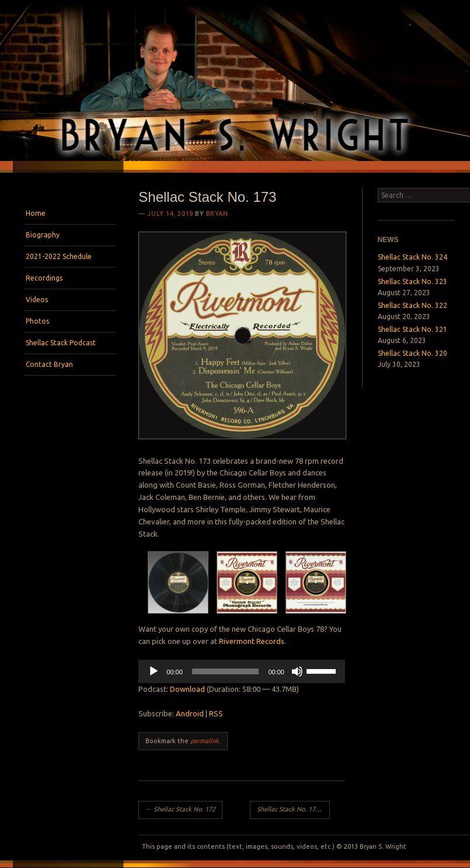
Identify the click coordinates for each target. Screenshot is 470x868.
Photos (37, 321)
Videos (37, 300)
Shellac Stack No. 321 (412, 329)
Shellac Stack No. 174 (292, 809)
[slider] (226, 671)
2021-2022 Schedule (59, 256)
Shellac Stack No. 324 (412, 257)
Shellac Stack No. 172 (180, 809)
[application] (242, 671)
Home (36, 213)
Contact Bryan (49, 364)
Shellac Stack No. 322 (412, 305)
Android (190, 713)
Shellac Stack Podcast (61, 343)
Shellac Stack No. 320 (412, 353)
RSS (216, 713)
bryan (217, 213)
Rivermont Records (252, 641)
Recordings (44, 278)
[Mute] (297, 671)
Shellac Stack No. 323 (412, 281)
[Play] (154, 671)
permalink (205, 741)
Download (187, 689)
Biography (43, 235)
